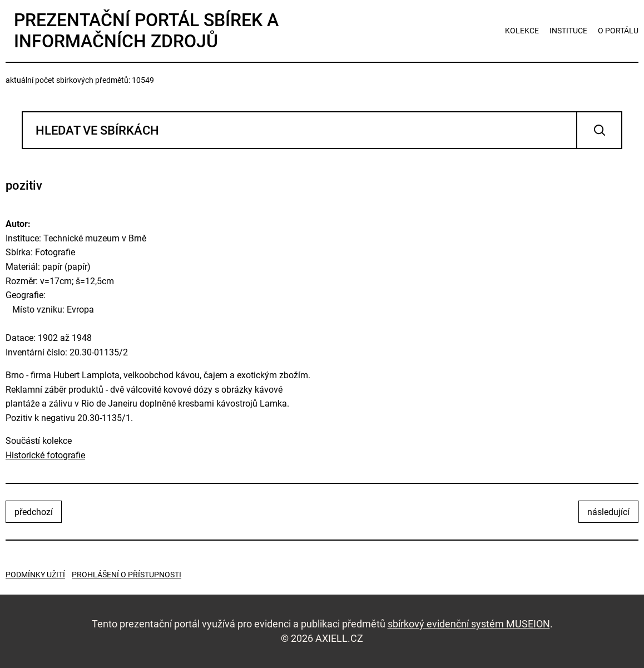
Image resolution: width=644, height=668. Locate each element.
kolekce (522, 31)
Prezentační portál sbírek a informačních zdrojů (146, 31)
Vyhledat (599, 130)
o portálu (618, 31)
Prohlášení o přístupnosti (127, 575)
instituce (568, 31)
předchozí (34, 512)
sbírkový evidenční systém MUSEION (469, 624)
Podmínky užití (35, 575)
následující (608, 512)
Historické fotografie (45, 455)
